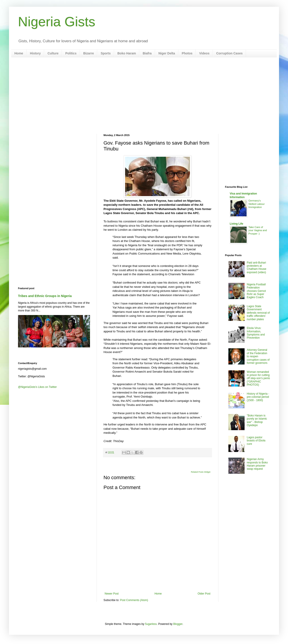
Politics (71, 53)
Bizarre (89, 53)
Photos (187, 53)
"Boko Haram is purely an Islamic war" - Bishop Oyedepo (257, 420)
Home (19, 53)
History (35, 53)
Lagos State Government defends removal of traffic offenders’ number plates (258, 313)
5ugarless (151, 624)
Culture (53, 53)
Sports (106, 53)
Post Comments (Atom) (134, 600)
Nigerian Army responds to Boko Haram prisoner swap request (257, 464)
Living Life (236, 224)
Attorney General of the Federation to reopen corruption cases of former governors (258, 356)
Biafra (147, 53)
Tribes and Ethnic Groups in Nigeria (45, 296)
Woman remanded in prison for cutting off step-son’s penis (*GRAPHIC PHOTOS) (258, 378)
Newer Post (112, 594)
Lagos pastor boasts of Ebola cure (256, 441)
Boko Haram (127, 53)
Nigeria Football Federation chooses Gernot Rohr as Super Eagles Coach (256, 291)
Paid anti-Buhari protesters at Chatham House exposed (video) (257, 267)
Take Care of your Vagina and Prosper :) (258, 230)
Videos (204, 53)
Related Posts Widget (201, 472)
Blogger (178, 624)
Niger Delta (167, 53)
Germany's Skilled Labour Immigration (256, 204)
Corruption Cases (229, 53)
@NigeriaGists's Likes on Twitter (37, 387)
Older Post (204, 594)
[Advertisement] (144, 96)
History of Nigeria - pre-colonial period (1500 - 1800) (258, 397)
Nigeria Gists (57, 22)
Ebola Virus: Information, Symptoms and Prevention (256, 333)
